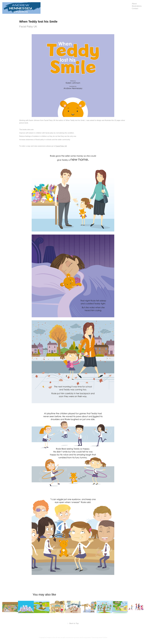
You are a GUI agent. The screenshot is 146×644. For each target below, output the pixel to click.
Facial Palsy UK (61, 146)
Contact (135, 8)
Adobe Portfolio (103, 637)
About (134, 4)
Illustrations (137, 6)
